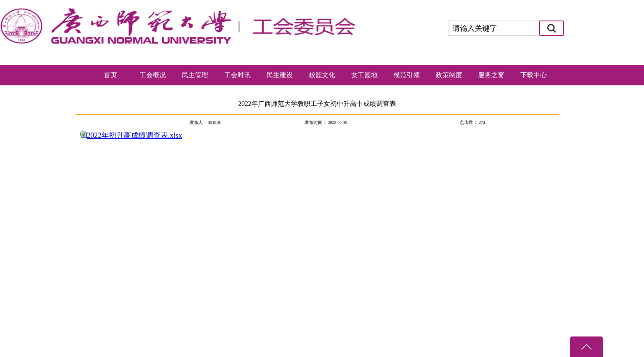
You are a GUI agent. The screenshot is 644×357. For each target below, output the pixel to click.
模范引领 (407, 75)
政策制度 (449, 75)
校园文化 (322, 75)
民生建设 (280, 75)
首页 (110, 75)
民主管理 (195, 75)
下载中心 (534, 75)
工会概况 (153, 75)
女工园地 (364, 75)
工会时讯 (237, 75)
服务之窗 (491, 75)
